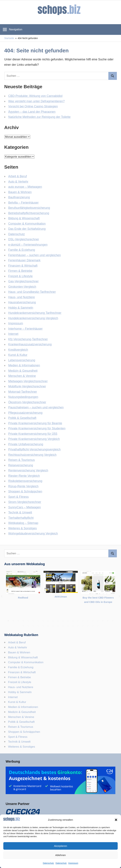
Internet (13, 334)
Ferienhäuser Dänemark (24, 260)
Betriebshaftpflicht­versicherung (29, 213)
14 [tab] (73, 621)
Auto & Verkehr (18, 182)
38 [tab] (98, 626)
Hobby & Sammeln (21, 308)
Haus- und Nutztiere (22, 297)
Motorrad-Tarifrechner (23, 392)
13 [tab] (68, 621)
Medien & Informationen (24, 365)
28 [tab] (48, 626)
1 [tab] (8, 621)
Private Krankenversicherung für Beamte (35, 423)
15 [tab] (78, 621)
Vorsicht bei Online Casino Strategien (33, 106)
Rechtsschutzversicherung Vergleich (32, 455)
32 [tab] (68, 626)
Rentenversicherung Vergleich (28, 470)
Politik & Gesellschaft (22, 418)
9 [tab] (48, 621)
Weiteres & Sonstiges (23, 528)
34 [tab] (78, 626)
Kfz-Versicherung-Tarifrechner (28, 339)
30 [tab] (58, 626)
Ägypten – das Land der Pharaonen (32, 112)
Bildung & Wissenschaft (24, 218)
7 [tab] (38, 621)
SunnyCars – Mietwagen (25, 507)
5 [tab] (28, 621)
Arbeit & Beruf (18, 176)
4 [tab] (23, 621)
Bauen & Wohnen (20, 192)
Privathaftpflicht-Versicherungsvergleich (34, 449)
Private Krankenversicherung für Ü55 (33, 434)
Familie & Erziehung (22, 250)
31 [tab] (63, 626)
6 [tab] (33, 621)
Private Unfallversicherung (26, 444)
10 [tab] (53, 621)
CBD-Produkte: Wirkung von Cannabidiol (35, 96)
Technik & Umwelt (20, 512)
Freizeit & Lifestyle (21, 276)
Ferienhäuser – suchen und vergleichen (35, 255)
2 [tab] (13, 621)
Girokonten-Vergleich (22, 287)
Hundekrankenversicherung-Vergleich (33, 318)
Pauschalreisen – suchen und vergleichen (36, 407)
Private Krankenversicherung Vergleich (34, 439)
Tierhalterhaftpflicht (21, 518)
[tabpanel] (23, 588)
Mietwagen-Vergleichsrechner (28, 381)
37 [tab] (93, 626)
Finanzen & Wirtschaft (23, 266)
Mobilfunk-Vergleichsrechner (27, 386)
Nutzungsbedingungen (23, 397)
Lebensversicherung (22, 360)
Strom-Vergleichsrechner (25, 502)
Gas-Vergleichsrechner (24, 281)
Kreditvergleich (18, 350)
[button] (116, 820)
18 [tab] (93, 621)
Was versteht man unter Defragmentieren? (37, 101)
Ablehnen (60, 855)
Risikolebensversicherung (25, 481)
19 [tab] (98, 621)
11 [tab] (58, 621)
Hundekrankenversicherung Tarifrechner (35, 313)
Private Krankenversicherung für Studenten (37, 428)
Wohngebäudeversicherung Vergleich (33, 533)
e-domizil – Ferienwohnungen (28, 245)
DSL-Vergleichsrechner (24, 239)
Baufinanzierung (19, 197)
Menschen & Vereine (22, 376)
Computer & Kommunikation (27, 224)
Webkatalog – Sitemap (23, 523)
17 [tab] (88, 621)
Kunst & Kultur (18, 355)
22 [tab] (113, 621)
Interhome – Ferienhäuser (26, 329)
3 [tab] (18, 621)
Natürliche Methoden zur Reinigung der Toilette (39, 117)
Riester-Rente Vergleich (24, 476)
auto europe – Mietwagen (25, 187)
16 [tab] (83, 621)
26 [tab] (38, 626)
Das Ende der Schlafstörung (27, 229)
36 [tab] (88, 626)
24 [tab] (28, 626)
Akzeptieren (60, 846)
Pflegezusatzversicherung (25, 413)
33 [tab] (73, 626)
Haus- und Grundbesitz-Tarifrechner (32, 292)
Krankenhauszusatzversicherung (30, 344)
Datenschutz (48, 863)
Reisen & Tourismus (22, 460)
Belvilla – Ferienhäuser (24, 203)
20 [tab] (103, 621)
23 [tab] (23, 626)
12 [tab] (63, 621)
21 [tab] (108, 621)
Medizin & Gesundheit (23, 371)
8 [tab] (43, 621)
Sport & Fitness (19, 497)
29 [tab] (53, 626)
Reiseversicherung (21, 465)
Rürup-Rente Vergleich (23, 486)
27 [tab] (43, 626)
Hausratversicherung (22, 302)
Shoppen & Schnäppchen (25, 491)
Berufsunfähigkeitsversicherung (29, 208)
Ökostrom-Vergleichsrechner (27, 402)
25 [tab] (33, 626)
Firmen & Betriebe (20, 271)
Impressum (73, 863)
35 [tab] (83, 626)
